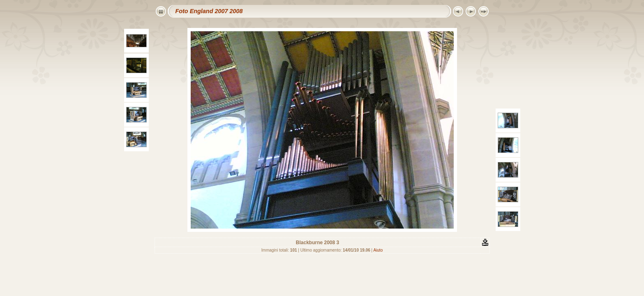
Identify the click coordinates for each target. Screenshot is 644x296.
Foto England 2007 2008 (209, 11)
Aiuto (378, 250)
